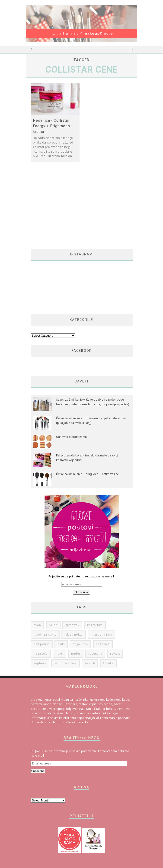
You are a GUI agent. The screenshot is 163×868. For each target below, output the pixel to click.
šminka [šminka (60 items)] (108, 663)
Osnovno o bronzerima (71, 437)
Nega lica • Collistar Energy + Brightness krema (51, 126)
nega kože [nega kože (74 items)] (80, 644)
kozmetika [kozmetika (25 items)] (95, 625)
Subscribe (38, 771)
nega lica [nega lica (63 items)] (103, 644)
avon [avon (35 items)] (37, 625)
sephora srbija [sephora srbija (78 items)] (66, 663)
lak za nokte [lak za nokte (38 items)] (74, 635)
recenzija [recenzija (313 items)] (95, 654)
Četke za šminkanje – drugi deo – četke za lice (87, 474)
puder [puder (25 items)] (76, 654)
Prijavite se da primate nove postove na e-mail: (82, 584)
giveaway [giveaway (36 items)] (72, 625)
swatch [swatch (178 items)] (90, 663)
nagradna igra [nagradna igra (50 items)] (101, 635)
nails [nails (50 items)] (61, 644)
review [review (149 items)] (115, 654)
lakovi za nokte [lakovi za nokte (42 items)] (45, 635)
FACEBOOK (82, 351)
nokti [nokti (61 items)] (59, 654)
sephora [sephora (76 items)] (40, 663)
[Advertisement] (70, 208)
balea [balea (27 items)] (53, 625)
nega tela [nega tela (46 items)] (41, 654)
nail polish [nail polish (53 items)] (42, 644)
